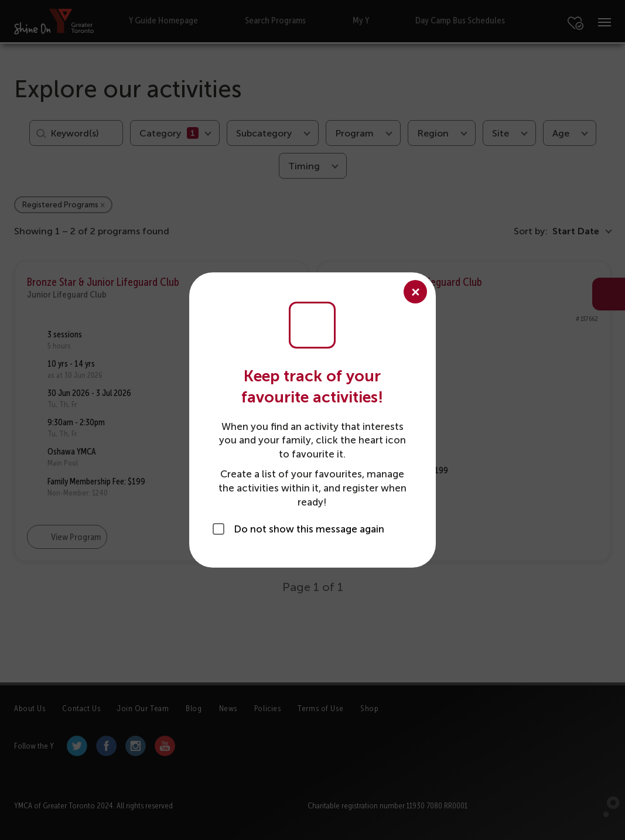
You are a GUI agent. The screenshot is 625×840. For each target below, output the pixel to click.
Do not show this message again (309, 529)
